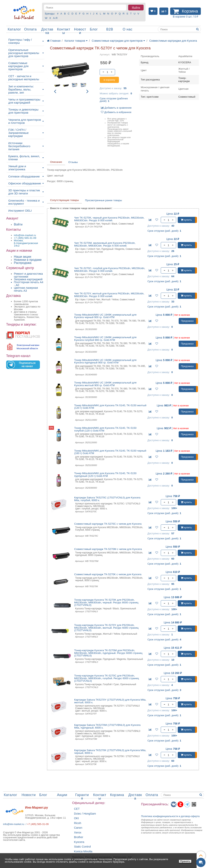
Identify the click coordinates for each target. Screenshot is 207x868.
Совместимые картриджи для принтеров (18, 66)
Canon (78, 828)
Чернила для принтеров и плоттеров (25, 121)
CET (77, 809)
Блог (94, 29)
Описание (56, 162)
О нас (128, 29)
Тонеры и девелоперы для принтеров (23, 111)
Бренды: (50, 14)
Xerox (78, 833)
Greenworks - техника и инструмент (24, 202)
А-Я (55, 18)
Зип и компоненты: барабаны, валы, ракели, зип (21, 89)
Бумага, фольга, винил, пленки (24, 158)
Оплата (30, 29)
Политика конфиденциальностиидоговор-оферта (170, 816)
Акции (62, 795)
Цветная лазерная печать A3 (26, 289)
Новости (80, 31)
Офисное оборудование (25, 183)
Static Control (82, 847)
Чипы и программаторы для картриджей (24, 101)
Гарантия (82, 797)
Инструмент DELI (20, 211)
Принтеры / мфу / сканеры (20, 41)
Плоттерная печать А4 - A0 (29, 284)
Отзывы (73, 162)
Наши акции (23, 257)
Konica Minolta (83, 852)
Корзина (117, 795)
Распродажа (23, 263)
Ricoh (78, 823)
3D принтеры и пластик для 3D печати (24, 192)
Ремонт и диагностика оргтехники (28, 275)
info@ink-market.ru (14, 824)
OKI (76, 818)
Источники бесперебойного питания (19, 146)
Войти (18, 224)
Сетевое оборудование (24, 176)
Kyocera (79, 842)
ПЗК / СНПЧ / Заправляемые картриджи (19, 133)
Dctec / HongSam (85, 814)
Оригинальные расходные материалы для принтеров (24, 53)
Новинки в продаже (28, 260)
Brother (79, 837)
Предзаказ (187, 321)
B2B (110, 29)
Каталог (14, 29)
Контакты (64, 31)
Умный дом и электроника (17, 168)
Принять (185, 861)
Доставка (47, 31)
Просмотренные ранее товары (103, 200)
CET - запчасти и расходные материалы (24, 78)
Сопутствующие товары (64, 200)
